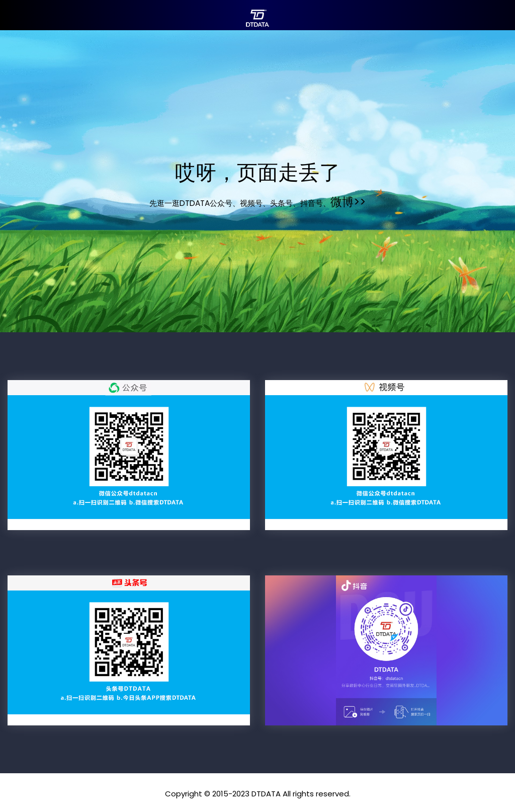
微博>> (348, 202)
